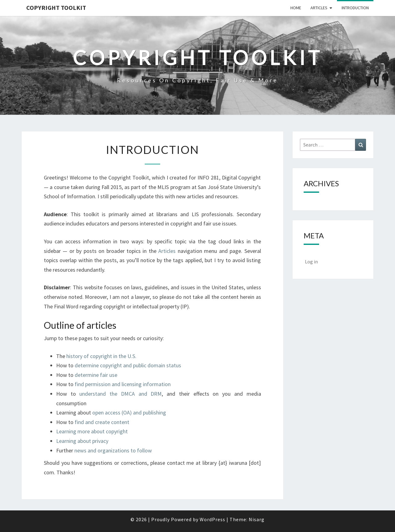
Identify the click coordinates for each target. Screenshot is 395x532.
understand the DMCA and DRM (121, 394)
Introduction (355, 8)
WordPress (212, 519)
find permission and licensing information (123, 384)
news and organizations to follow (113, 450)
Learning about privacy (82, 441)
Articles (319, 8)
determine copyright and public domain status (128, 365)
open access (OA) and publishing (129, 412)
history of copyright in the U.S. (101, 356)
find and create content (102, 422)
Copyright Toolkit (56, 8)
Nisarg (257, 519)
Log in (311, 262)
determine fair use (96, 375)
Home (296, 8)
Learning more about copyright (92, 431)
